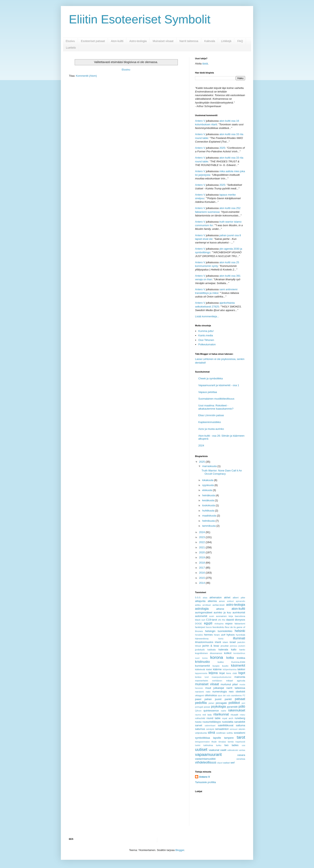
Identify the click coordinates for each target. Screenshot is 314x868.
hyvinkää (241, 635)
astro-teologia (236, 605)
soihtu (230, 733)
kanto (242, 649)
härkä (221, 639)
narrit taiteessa (236, 688)
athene (220, 609)
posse (207, 707)
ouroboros (236, 695)
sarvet (199, 725)
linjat (222, 673)
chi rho (221, 620)
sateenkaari (210, 726)
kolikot (228, 653)
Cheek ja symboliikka (210, 378)
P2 (244, 696)
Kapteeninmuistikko (210, 422)
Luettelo (71, 48)
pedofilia (201, 703)
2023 (202, 537)
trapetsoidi (240, 742)
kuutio (225, 666)
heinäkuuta (209, 495)
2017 (202, 568)
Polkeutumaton (207, 344)
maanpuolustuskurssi (221, 677)
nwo (231, 692)
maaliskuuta (210, 516)
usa (243, 745)
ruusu (198, 722)
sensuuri (234, 729)
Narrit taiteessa (189, 41)
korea (205, 658)
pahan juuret (213, 699)
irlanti (218, 642)
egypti (208, 623)
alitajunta (200, 601)
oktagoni (199, 695)
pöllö (242, 707)
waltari (226, 763)
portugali (199, 707)
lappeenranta (201, 673)
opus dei (222, 696)
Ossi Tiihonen (206, 340)
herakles (199, 635)
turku (219, 745)
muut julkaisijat (215, 688)
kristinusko (202, 662)
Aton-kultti (117, 41)
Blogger (180, 850)
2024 (201, 446)
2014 (202, 583)
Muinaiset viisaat (163, 41)
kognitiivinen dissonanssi (209, 653)
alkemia (212, 601)
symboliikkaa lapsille (208, 738)
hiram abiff (220, 635)
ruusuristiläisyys (212, 722)
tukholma (208, 745)
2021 (202, 547)
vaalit (223, 750)
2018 (202, 563)
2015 (202, 578)
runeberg (240, 718)
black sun (200, 620)
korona (217, 657)
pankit (228, 699)
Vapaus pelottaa (208, 392)
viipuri (220, 763)
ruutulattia (228, 722)
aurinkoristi (239, 612)
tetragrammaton (202, 742)
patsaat (240, 699)
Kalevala (210, 41)
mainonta (240, 677)
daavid (230, 620)
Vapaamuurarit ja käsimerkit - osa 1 (219, 385)
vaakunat (214, 750)
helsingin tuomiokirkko (219, 631)
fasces (209, 627)
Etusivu (70, 41)
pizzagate (221, 703)
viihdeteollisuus (206, 762)
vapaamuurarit (208, 754)
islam (225, 642)
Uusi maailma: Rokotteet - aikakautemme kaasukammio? (216, 407)
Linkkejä (226, 41)
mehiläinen (217, 681)
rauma (198, 715)
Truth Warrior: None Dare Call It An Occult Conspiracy (222, 472)
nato (208, 692)
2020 (202, 552)
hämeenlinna (202, 638)
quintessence (211, 711)
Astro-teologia (138, 41)
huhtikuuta (209, 511)
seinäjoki (210, 729)
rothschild (200, 718)
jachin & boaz (211, 646)
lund (207, 677)
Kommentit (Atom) (86, 76)
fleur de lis (230, 627)
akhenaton (216, 597)
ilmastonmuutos (204, 642)
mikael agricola (236, 681)
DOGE (198, 623)
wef (232, 763)
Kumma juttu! (206, 331)
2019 (202, 557)
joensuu (233, 646)
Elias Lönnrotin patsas (211, 415)
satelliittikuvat (226, 725)
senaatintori (222, 729)
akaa (205, 598)
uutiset (201, 749)
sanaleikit (240, 722)
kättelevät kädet (203, 669)
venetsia (241, 759)
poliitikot (234, 703)
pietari (211, 703)
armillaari (207, 605)
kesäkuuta (209, 500)
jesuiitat (225, 646)
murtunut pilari (229, 684)
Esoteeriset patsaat (93, 41)
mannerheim (202, 681)
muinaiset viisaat (207, 684)
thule (214, 742)
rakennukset (237, 710)
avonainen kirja (224, 616)
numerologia (220, 692)
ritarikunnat (221, 714)
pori (243, 703)
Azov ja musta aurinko (211, 429)
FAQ (240, 41)
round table (214, 718)
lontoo (198, 677)
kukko (221, 662)
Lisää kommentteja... (207, 316)
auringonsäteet (204, 612)
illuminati (239, 638)
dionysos (240, 620)
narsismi (199, 692)
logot (242, 673)
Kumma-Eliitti (238, 662)
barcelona (240, 616)
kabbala (212, 649)
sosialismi (240, 733)
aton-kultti (238, 609)
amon (222, 601)
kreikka (241, 658)
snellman (221, 733)
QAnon (198, 711)
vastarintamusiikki (205, 759)
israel (233, 642)
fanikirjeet (200, 627)
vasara (241, 755)
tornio (231, 742)
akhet (227, 597)
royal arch (228, 718)
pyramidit (232, 707)
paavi (198, 699)
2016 (202, 573)
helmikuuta (209, 521)
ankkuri (230, 601)
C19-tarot (211, 620)
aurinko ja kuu (222, 612)
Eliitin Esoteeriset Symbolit (140, 19)
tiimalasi (222, 742)
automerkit (201, 616)
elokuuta (208, 490)
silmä (211, 733)
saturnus (200, 729)
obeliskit (240, 692)
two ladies (231, 745)
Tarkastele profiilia (205, 782)
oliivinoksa (211, 695)
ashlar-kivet (218, 605)
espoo (229, 623)
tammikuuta (209, 526)
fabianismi (240, 623)
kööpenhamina (230, 670)
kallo (234, 649)
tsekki (198, 745)
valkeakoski (233, 750)
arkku (198, 605)
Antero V (200, 121)
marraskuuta (210, 466)
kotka (230, 658)
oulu (228, 696)
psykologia (218, 707)
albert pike (239, 597)
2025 (222, 148)
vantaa (242, 750)
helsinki (240, 631)
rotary (242, 715)
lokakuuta (208, 480)
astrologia (202, 609)
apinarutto (241, 601)
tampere (229, 738)
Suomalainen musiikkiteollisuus (216, 399)
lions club (232, 673)
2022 (202, 542)
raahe (224, 711)
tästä (205, 64)
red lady (207, 715)
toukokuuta (209, 505)
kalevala (223, 649)
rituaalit (234, 715)
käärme (217, 669)
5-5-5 (198, 597)
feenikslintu (218, 627)
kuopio (216, 666)
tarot (241, 737)
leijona (213, 673)
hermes (208, 635)
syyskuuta (208, 485)
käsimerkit (238, 666)
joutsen (242, 646)
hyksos (230, 635)
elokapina (219, 624)
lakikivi (241, 669)
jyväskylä (200, 649)
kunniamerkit (202, 666)
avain (212, 616)
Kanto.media (206, 335)
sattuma (241, 725)
